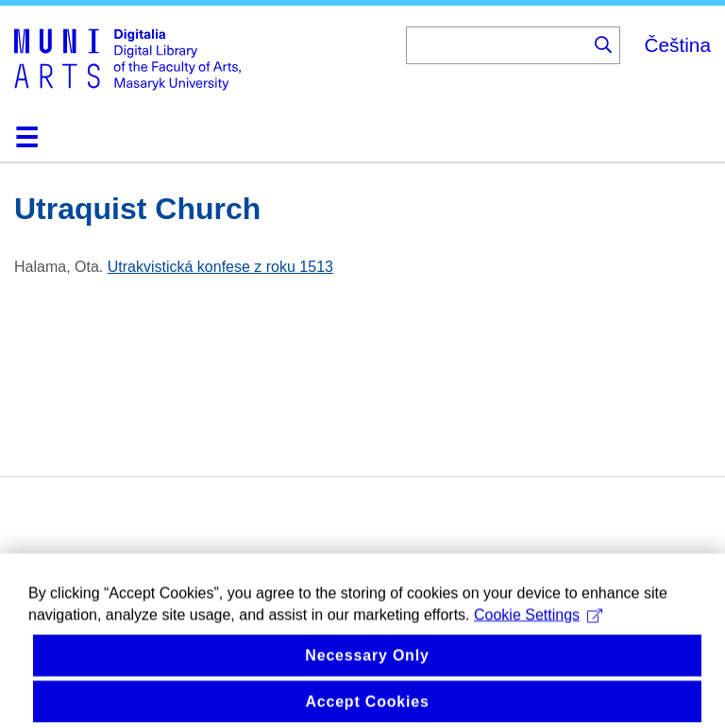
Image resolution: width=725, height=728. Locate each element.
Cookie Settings (538, 629)
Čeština (677, 45)
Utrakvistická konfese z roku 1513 (220, 267)
